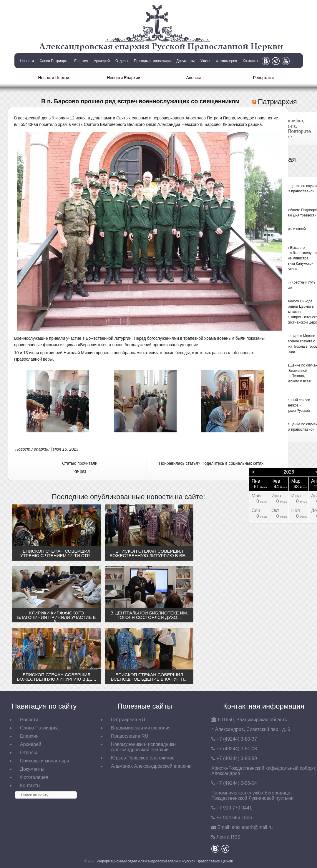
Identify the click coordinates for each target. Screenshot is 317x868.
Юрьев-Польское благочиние (143, 758)
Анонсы (193, 78)
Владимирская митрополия (141, 728)
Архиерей (102, 61)
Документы (185, 61)
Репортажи (263, 78)
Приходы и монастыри (152, 61)
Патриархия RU (128, 720)
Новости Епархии (123, 78)
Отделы (122, 61)
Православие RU (130, 736)
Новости (27, 61)
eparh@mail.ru (252, 827)
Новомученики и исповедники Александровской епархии (143, 747)
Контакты (250, 61)
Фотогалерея (226, 61)
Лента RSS (228, 837)
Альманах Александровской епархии (151, 766)
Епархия (81, 61)
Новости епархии (32, 449)
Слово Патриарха (54, 61)
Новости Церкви (54, 78)
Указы (205, 61)
